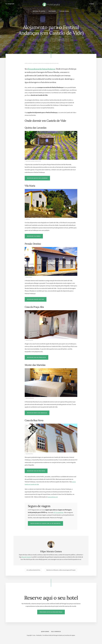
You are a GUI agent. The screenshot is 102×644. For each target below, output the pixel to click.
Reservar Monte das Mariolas (37, 413)
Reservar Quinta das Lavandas (37, 178)
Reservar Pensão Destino (36, 299)
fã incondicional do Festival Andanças (41, 69)
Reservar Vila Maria (34, 236)
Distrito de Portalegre (61, 41)
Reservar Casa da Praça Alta (36, 357)
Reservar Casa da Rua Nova (36, 471)
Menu (92, 4)
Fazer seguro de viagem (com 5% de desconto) (45, 524)
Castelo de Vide (46, 41)
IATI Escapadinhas (59, 512)
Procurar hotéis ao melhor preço (51, 612)
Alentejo (36, 41)
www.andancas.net (53, 497)
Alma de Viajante (26, 557)
